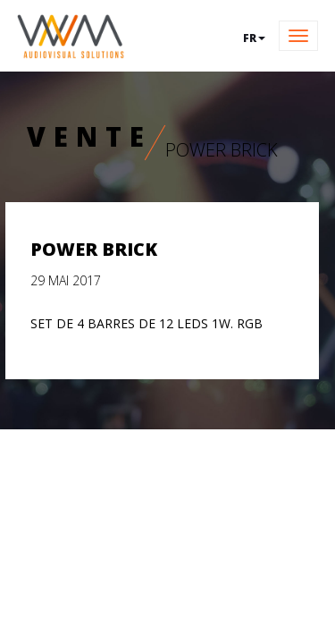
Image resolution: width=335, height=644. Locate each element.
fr (254, 38)
